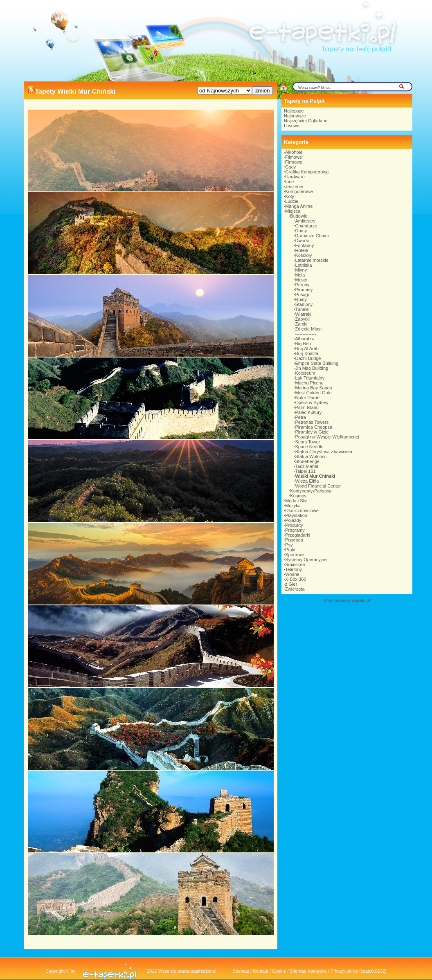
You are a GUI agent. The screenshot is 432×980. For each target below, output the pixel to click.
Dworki (302, 241)
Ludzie (292, 201)
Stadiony (304, 304)
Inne (289, 182)
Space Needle (309, 447)
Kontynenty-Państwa (311, 491)
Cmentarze (306, 226)
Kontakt (260, 971)
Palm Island (307, 407)
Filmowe (294, 157)
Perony (303, 285)
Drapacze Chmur (312, 236)
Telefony (294, 569)
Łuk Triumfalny (310, 378)
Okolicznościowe (302, 510)
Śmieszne (295, 564)
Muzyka (293, 506)
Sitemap (241, 971)
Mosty (301, 280)
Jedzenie (294, 187)
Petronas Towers (312, 422)
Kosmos (298, 496)
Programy (295, 530)
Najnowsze (295, 116)
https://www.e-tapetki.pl (347, 600)
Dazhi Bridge (308, 358)
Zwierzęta (295, 589)
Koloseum (305, 373)
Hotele (302, 250)
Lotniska (304, 265)
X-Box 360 (296, 579)
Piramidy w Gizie (312, 432)
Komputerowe (299, 191)
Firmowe (294, 162)
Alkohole (294, 152)
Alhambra (305, 339)
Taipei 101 (306, 471)
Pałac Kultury (309, 412)
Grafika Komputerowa (307, 172)
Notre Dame (307, 398)
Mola (300, 275)
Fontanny (305, 245)
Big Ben (303, 344)
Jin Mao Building (312, 368)
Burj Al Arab (307, 348)
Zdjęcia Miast (309, 329)
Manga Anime (299, 206)
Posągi (302, 294)
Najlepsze (294, 111)
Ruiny (301, 299)
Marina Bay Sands (314, 388)
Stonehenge (307, 461)
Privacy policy (344, 971)
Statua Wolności (312, 456)
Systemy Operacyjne (306, 560)
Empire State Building (317, 363)
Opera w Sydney (312, 402)
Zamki (301, 324)
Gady (290, 167)
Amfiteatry (306, 221)
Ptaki (290, 550)
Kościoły (304, 255)
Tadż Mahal (307, 466)
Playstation (296, 515)
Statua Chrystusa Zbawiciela (324, 452)
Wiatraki (304, 314)
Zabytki (303, 319)
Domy (301, 231)
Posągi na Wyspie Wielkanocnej (327, 437)
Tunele (302, 309)
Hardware (295, 177)
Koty (290, 196)
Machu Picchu (309, 383)
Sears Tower (308, 442)
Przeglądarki (298, 535)
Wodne (292, 574)
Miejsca (293, 211)
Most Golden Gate (314, 393)
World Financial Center (318, 486)
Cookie (279, 971)
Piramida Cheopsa (314, 427)
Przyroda (294, 540)
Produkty (294, 525)
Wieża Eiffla (307, 481)
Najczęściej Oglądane (306, 121)
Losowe (292, 126)
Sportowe (295, 555)
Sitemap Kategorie (308, 971)
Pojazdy (293, 520)
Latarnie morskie (312, 260)
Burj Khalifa (307, 353)
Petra (301, 417)
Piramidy (304, 290)
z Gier (291, 584)
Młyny (301, 270)
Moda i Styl (296, 501)
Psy (289, 545)
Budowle (299, 216)
